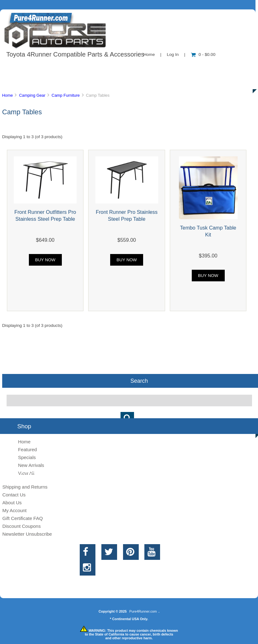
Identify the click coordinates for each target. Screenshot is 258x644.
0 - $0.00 (203, 54)
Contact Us (158, 67)
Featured (27, 449)
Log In (173, 54)
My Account (14, 510)
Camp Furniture (66, 95)
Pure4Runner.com (143, 611)
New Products (210, 67)
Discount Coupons (21, 526)
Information (109, 67)
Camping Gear (32, 95)
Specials (27, 457)
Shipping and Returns (25, 487)
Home (149, 54)
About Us (63, 67)
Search (139, 381)
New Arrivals (31, 465)
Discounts (61, 82)
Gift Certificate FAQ (22, 518)
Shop (24, 67)
